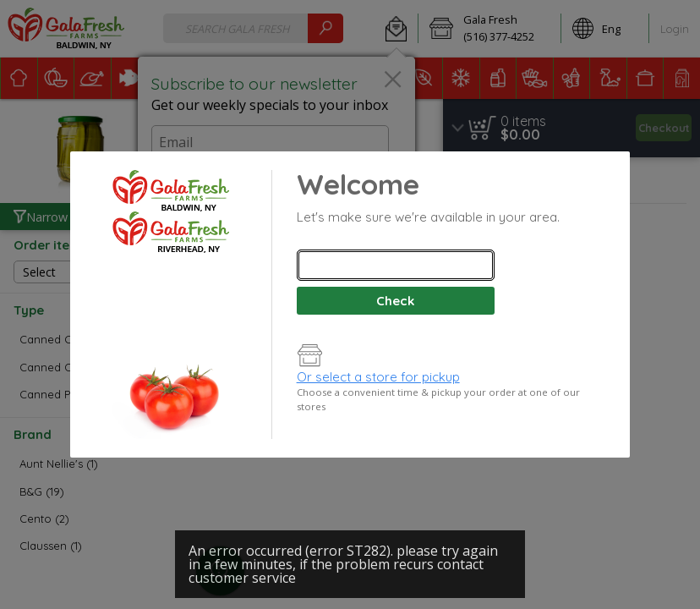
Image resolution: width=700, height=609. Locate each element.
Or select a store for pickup (378, 377)
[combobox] (396, 265)
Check (395, 301)
